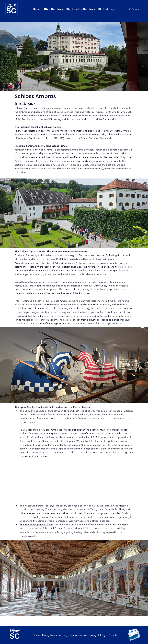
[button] (53, 9)
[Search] (133, 9)
